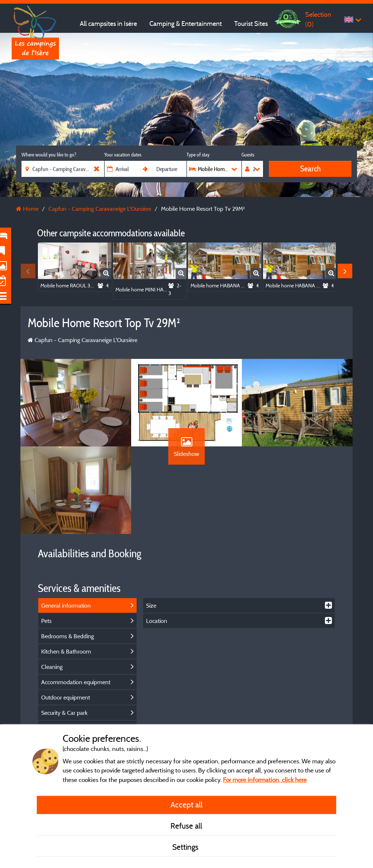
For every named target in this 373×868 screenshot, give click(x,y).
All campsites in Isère (108, 24)
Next (345, 271)
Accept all (186, 805)
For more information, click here (265, 780)
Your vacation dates (123, 155)
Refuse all (186, 826)
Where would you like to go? (49, 155)
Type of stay (198, 155)
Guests (248, 155)
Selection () (318, 19)
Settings (186, 847)
